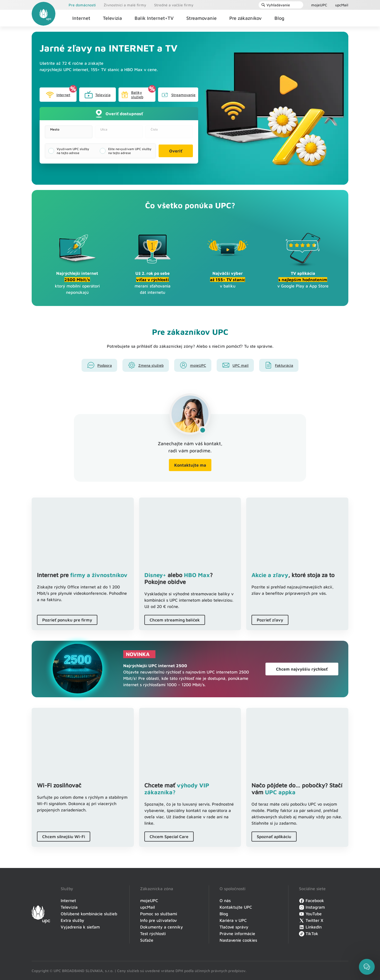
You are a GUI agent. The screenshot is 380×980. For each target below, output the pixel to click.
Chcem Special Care (169, 837)
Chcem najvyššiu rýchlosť (302, 669)
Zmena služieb (151, 365)
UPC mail (241, 365)
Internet (58, 95)
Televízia (98, 95)
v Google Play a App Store (303, 280)
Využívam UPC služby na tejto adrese (73, 151)
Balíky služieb (132, 95)
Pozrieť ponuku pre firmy (67, 620)
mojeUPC (319, 5)
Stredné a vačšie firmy (174, 5)
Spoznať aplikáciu (274, 837)
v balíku (228, 280)
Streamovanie (178, 95)
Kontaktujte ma (190, 465)
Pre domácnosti (82, 5)
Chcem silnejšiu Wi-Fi (64, 837)
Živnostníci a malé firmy (125, 5)
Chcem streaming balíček (175, 620)
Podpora (105, 365)
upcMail (342, 5)
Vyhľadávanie (276, 5)
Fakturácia (284, 365)
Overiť (176, 151)
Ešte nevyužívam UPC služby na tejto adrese (130, 151)
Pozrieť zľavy (270, 620)
